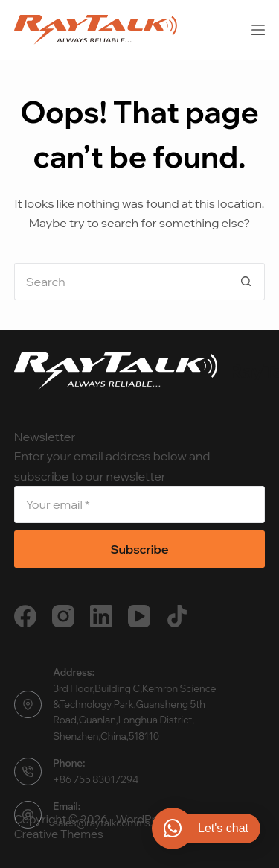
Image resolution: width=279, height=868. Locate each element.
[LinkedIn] (101, 616)
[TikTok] (177, 616)
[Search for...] (121, 282)
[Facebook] (25, 616)
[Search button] (246, 282)
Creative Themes (59, 834)
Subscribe (139, 549)
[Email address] (140, 504)
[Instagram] (63, 616)
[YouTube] (139, 616)
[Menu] (258, 30)
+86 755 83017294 (96, 779)
